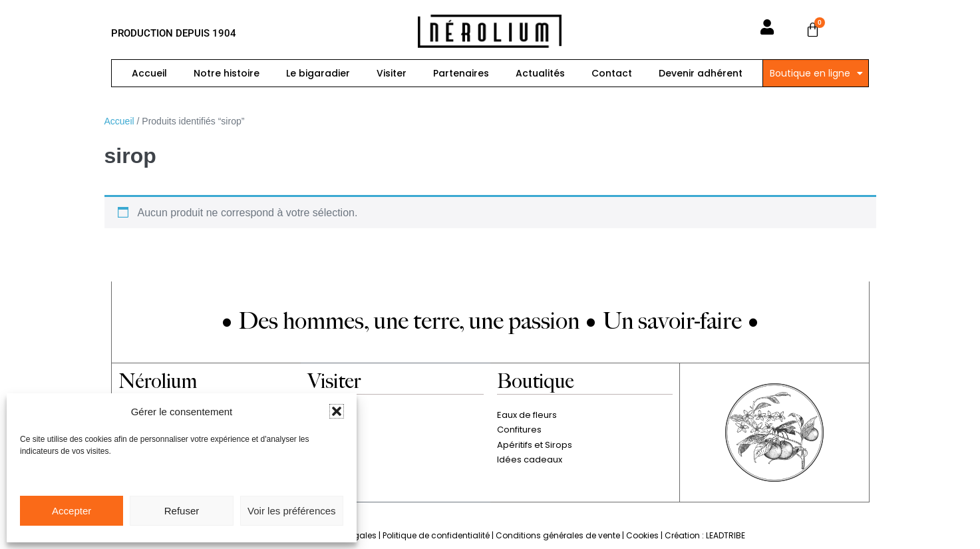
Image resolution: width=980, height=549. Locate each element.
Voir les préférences (292, 511)
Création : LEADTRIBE (705, 535)
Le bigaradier (318, 73)
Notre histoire (227, 73)
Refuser (182, 511)
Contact (612, 73)
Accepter (72, 511)
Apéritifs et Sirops (535, 445)
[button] (337, 411)
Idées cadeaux (530, 459)
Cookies (642, 535)
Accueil (149, 73)
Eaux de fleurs (527, 415)
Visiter (392, 73)
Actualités (540, 73)
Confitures (519, 430)
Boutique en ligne (816, 73)
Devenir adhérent (701, 73)
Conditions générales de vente (558, 535)
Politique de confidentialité (436, 535)
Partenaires (461, 73)
